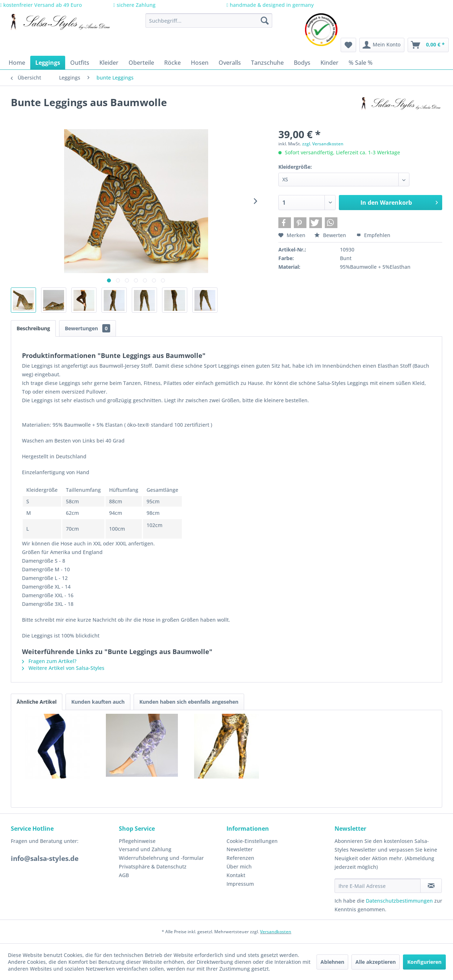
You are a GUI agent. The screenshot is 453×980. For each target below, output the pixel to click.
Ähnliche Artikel (37, 702)
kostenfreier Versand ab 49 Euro (41, 5)
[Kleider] (109, 63)
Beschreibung (33, 328)
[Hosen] (200, 63)
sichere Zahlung (134, 5)
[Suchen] (265, 21)
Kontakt (236, 875)
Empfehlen (373, 235)
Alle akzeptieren (376, 962)
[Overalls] (230, 63)
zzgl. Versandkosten (323, 144)
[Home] (17, 63)
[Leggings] (48, 63)
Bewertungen (88, 328)
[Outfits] (80, 63)
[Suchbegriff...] (209, 21)
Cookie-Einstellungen (252, 841)
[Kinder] (329, 63)
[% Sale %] (361, 63)
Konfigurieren (424, 962)
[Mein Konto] (382, 45)
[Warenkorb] (428, 45)
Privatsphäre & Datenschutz (153, 866)
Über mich (239, 866)
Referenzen (240, 858)
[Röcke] (172, 63)
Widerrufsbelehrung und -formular (161, 858)
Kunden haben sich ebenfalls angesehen (189, 702)
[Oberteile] (141, 63)
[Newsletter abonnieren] (431, 886)
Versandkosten (276, 932)
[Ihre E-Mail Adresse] (378, 886)
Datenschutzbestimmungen (399, 901)
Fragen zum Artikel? (49, 661)
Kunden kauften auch (98, 702)
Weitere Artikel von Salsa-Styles (63, 668)
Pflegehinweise (137, 841)
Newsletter (240, 849)
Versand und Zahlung (145, 849)
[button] (285, 223)
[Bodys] (302, 63)
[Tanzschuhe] (267, 63)
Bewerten (331, 235)
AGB (124, 875)
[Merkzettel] (348, 45)
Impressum (240, 884)
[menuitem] (209, 21)
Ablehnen (332, 962)
